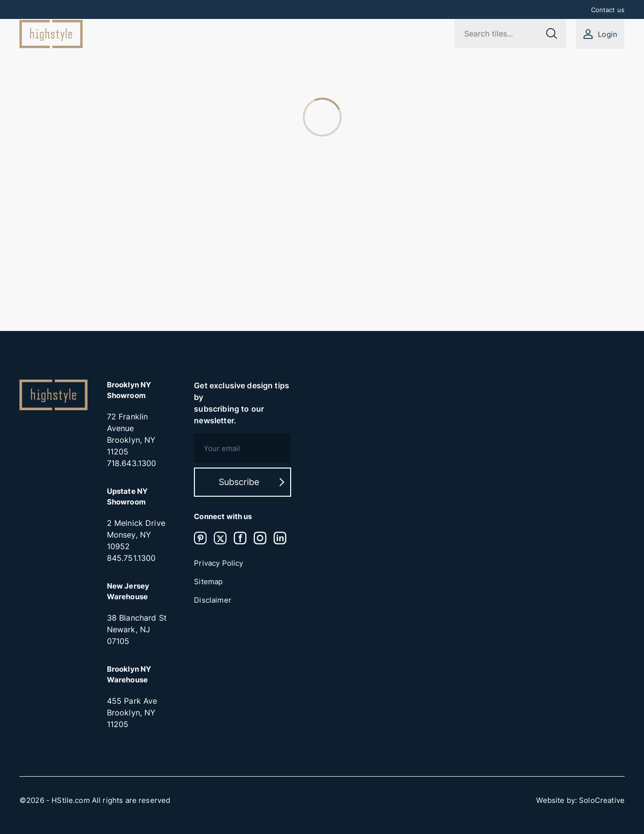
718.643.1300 (132, 463)
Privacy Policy (218, 563)
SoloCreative (602, 800)
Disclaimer (213, 600)
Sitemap (208, 582)
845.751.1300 (131, 558)
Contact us (608, 10)
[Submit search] (551, 34)
